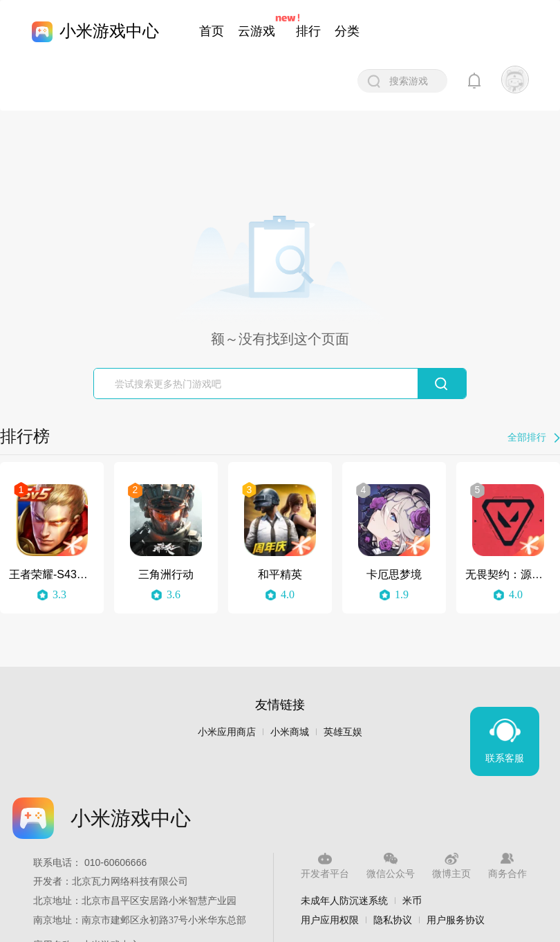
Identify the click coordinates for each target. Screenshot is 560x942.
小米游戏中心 (109, 31)
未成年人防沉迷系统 (344, 901)
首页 (212, 31)
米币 (412, 901)
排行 (308, 31)
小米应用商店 (227, 732)
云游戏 (256, 31)
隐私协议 (393, 920)
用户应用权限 (330, 920)
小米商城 (290, 732)
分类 (347, 31)
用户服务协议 (456, 920)
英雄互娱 (343, 732)
